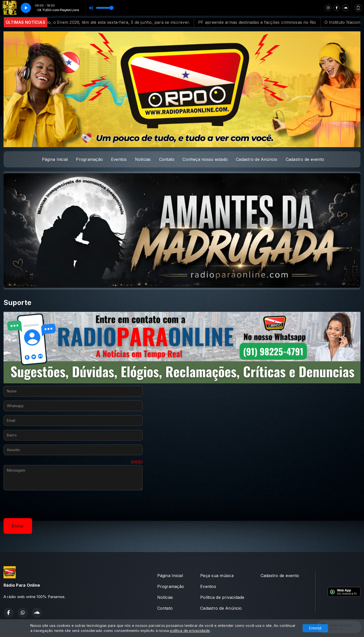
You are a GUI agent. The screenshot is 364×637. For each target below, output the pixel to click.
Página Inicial (55, 159)
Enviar (18, 526)
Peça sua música (217, 576)
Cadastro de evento (305, 159)
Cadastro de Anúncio (257, 159)
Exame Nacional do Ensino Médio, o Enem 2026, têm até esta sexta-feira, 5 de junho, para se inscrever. (127, 22)
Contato (167, 159)
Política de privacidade (222, 597)
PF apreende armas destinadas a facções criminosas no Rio (297, 22)
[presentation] (42, 504)
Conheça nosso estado (205, 159)
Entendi (315, 628)
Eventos (119, 159)
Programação (89, 159)
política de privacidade (190, 631)
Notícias (143, 159)
